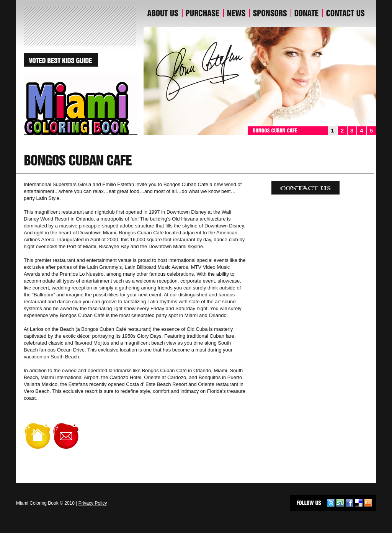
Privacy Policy (93, 503)
